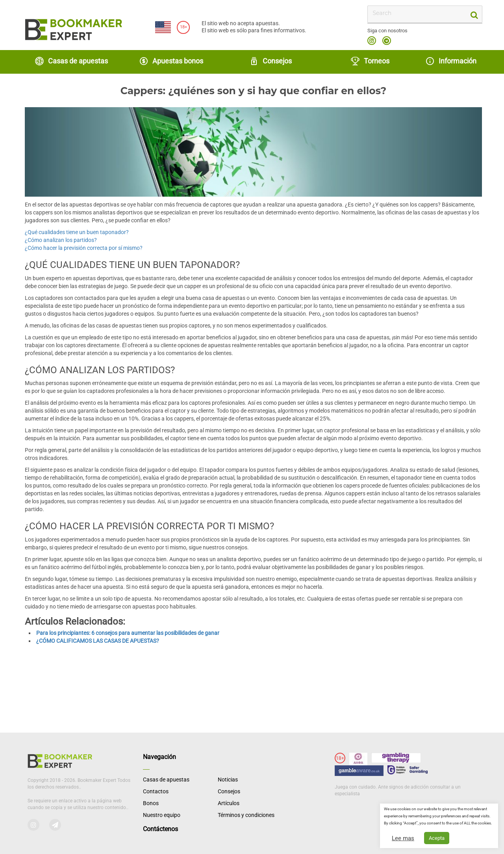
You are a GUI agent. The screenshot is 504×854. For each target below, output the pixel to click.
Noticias (228, 780)
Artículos (229, 803)
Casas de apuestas (71, 61)
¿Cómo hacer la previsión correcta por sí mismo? (84, 248)
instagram (372, 41)
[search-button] (473, 14)
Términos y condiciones (246, 815)
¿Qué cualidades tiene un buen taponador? (77, 232)
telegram (387, 41)
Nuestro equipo (162, 815)
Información (451, 61)
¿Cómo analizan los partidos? (61, 240)
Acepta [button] (437, 838)
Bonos (151, 803)
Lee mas (403, 838)
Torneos (370, 61)
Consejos (271, 61)
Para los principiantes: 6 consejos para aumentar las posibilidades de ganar (128, 633)
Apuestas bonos (171, 61)
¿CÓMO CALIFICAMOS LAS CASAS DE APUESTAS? (98, 641)
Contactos (156, 791)
